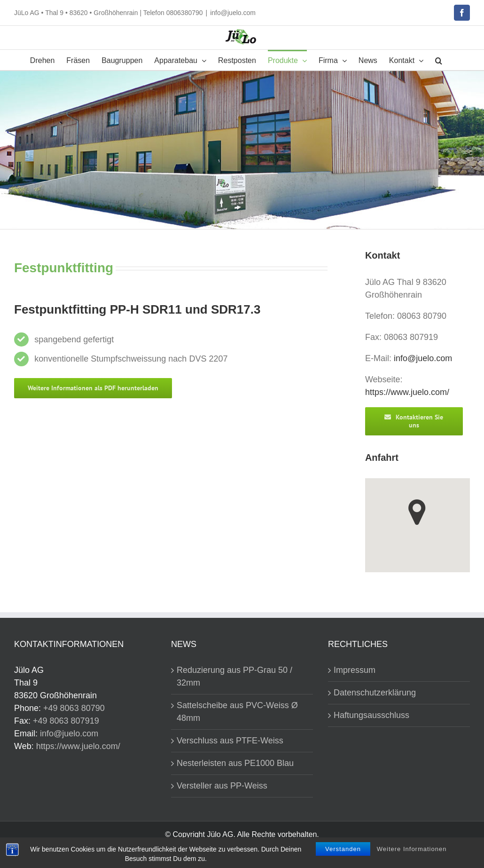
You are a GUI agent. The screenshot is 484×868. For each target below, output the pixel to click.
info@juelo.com (233, 13)
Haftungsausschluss (371, 715)
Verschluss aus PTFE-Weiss (230, 741)
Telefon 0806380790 (173, 13)
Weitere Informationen (412, 849)
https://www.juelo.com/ (407, 392)
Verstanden (343, 849)
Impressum (355, 670)
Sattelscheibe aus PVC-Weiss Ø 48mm (237, 712)
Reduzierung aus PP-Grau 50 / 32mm (234, 676)
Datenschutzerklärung (375, 693)
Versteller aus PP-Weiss (222, 786)
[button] (439, 60)
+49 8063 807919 (66, 721)
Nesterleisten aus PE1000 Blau (235, 763)
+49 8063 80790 (74, 708)
